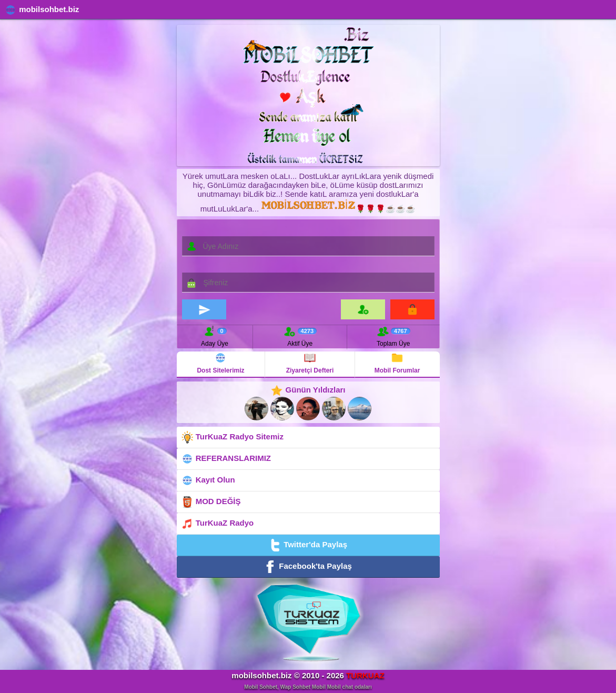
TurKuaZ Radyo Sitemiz (232, 437)
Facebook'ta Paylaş (308, 567)
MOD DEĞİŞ (211, 502)
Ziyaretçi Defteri (310, 363)
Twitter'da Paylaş (308, 545)
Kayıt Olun (208, 480)
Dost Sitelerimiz (220, 363)
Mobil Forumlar (397, 363)
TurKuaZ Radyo (218, 524)
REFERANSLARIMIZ (226, 459)
